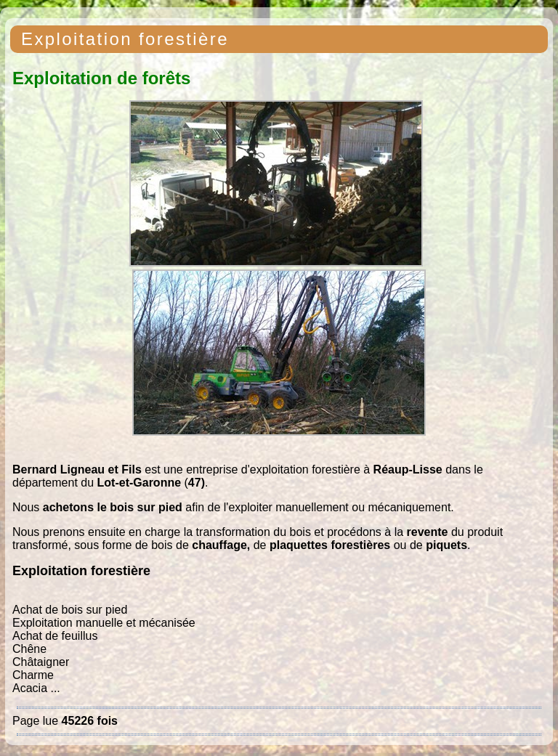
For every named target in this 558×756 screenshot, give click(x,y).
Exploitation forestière (125, 39)
